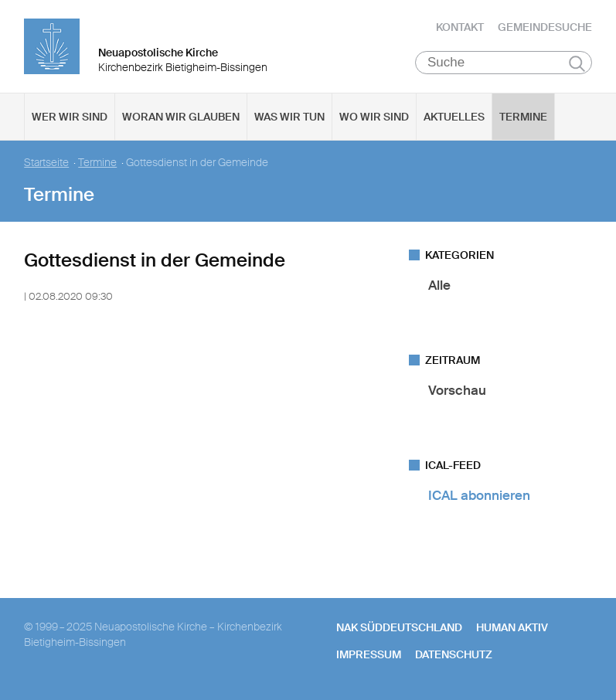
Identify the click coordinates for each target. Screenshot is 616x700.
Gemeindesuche (545, 27)
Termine (523, 117)
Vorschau (457, 390)
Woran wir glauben (181, 117)
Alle (439, 285)
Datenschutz (454, 654)
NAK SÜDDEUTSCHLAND (399, 627)
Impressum (369, 654)
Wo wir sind (374, 117)
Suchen (577, 63)
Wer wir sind (70, 117)
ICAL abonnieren (479, 495)
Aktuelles (454, 117)
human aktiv (512, 627)
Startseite (46, 163)
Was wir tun (289, 117)
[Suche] (504, 63)
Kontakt (460, 27)
